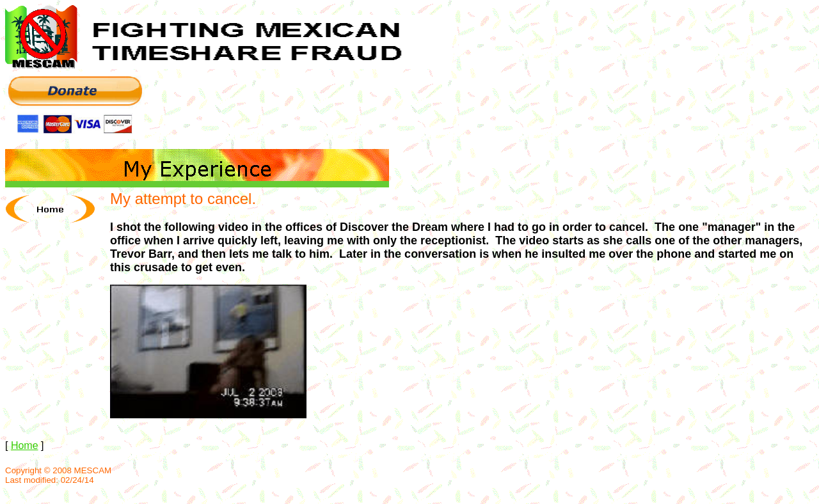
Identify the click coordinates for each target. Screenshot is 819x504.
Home (25, 445)
